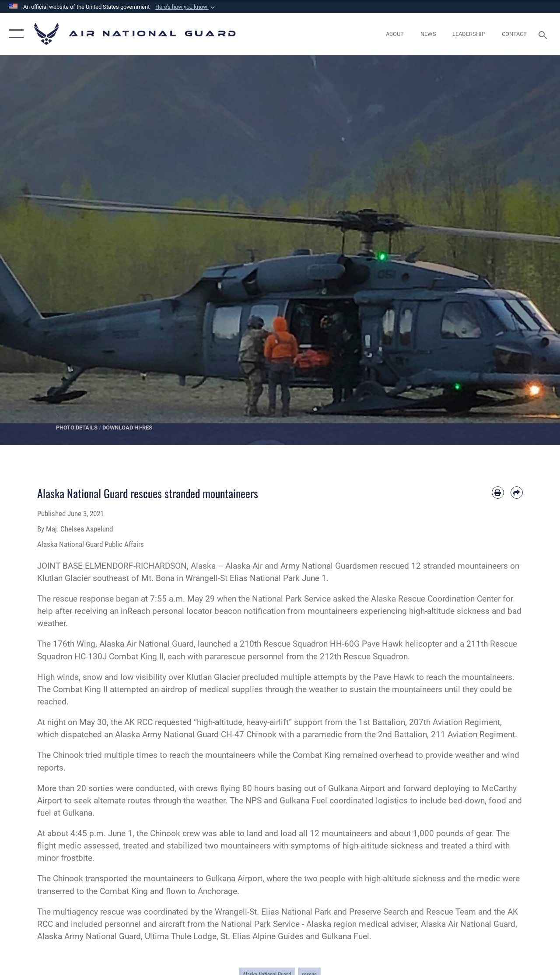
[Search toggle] (544, 34)
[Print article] (498, 493)
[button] (186, 7)
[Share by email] (517, 493)
